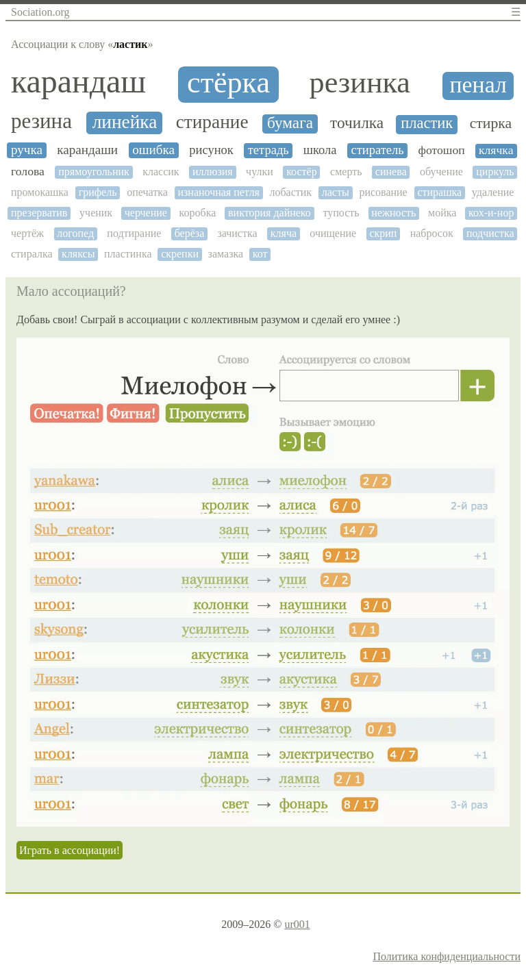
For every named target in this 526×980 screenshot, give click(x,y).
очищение (333, 233)
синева (391, 172)
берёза (190, 233)
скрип (383, 233)
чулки (260, 172)
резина (41, 121)
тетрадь (268, 150)
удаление (493, 192)
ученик (96, 213)
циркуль (495, 172)
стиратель (377, 150)
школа (320, 150)
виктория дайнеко (270, 213)
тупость (341, 213)
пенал (478, 85)
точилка (357, 123)
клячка (496, 150)
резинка (360, 83)
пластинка (128, 254)
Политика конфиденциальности (447, 956)
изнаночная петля (218, 192)
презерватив (39, 213)
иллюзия (213, 172)
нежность (393, 213)
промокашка (40, 192)
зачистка (237, 233)
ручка (27, 150)
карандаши (87, 150)
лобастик (290, 192)
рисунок (211, 150)
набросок (432, 233)
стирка (491, 124)
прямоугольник (94, 172)
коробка (198, 213)
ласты (336, 192)
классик (161, 172)
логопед (75, 233)
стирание (212, 122)
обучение (441, 172)
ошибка (153, 150)
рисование (383, 192)
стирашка (439, 192)
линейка (125, 122)
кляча (284, 233)
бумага (290, 123)
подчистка (490, 233)
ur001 (297, 924)
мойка (442, 213)
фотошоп (442, 150)
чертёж (27, 233)
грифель (98, 192)
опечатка (147, 192)
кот (260, 254)
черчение (146, 213)
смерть (346, 172)
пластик (427, 123)
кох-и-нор (491, 213)
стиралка (32, 254)
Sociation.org (40, 12)
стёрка (228, 83)
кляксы (78, 254)
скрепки (180, 254)
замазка (226, 254)
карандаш (78, 81)
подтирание (134, 233)
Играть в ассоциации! (70, 850)
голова (28, 172)
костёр (302, 172)
